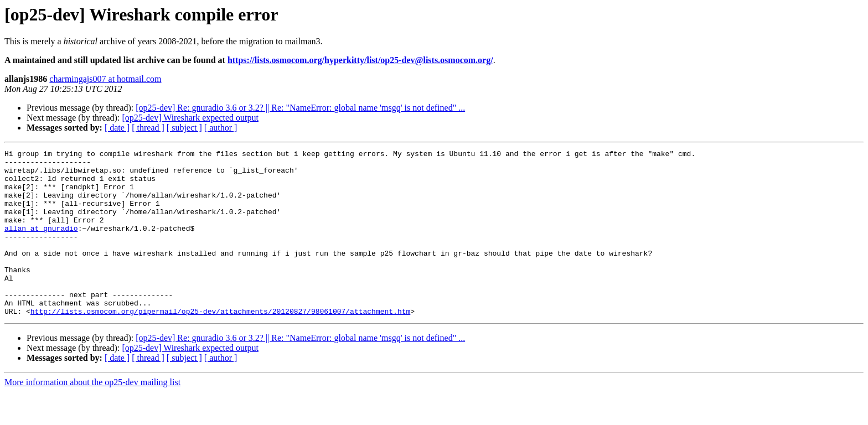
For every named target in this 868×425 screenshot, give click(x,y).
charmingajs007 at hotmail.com (105, 79)
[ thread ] (148, 128)
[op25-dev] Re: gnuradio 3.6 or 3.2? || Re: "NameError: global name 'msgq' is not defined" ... (300, 108)
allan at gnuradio (41, 245)
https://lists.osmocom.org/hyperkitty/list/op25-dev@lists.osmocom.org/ (360, 60)
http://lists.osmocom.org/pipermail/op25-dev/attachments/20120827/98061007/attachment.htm (220, 344)
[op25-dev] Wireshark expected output (190, 118)
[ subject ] (184, 128)
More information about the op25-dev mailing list (92, 415)
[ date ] (117, 128)
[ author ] (221, 128)
